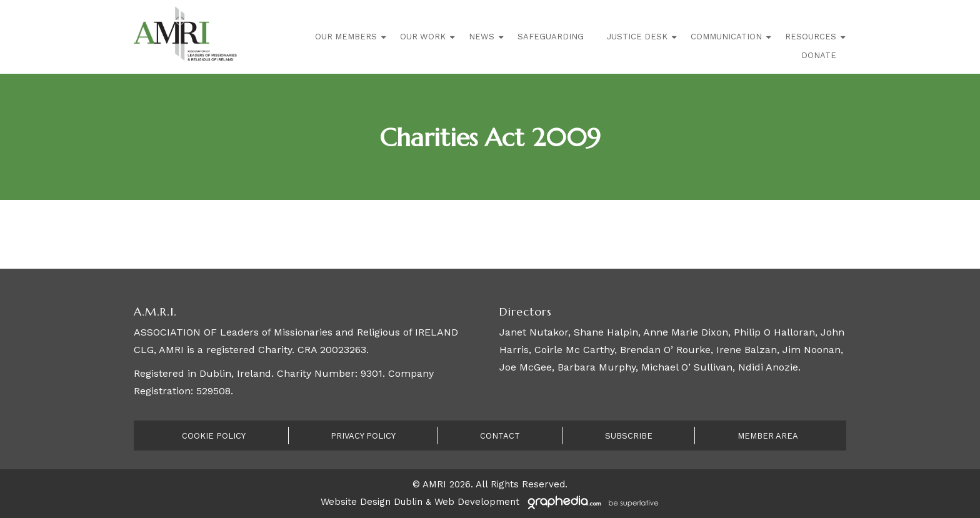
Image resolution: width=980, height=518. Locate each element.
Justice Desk (637, 37)
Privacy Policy (363, 436)
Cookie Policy (214, 436)
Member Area (768, 436)
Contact (500, 436)
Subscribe (629, 436)
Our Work (423, 37)
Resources (811, 37)
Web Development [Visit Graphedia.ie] (477, 502)
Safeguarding (551, 37)
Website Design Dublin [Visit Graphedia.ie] (372, 502)
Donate (819, 55)
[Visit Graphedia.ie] (591, 502)
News (482, 37)
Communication (726, 37)
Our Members (346, 37)
